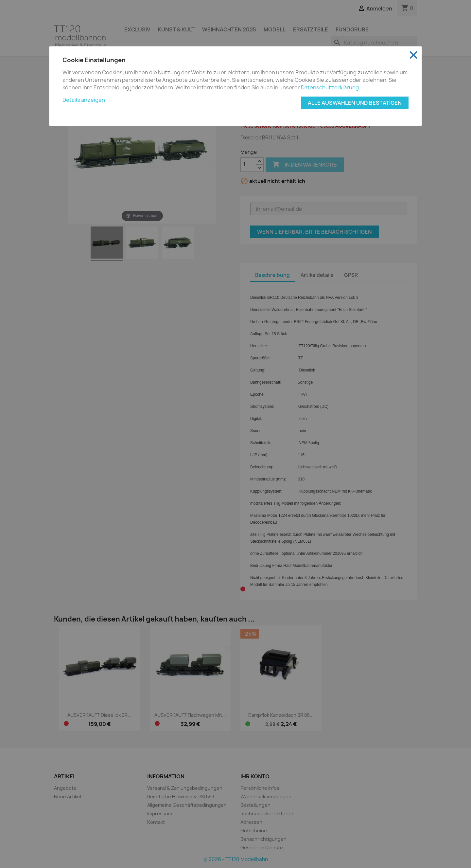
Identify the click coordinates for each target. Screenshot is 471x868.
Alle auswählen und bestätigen (355, 103)
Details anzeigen (84, 100)
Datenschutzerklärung (330, 87)
